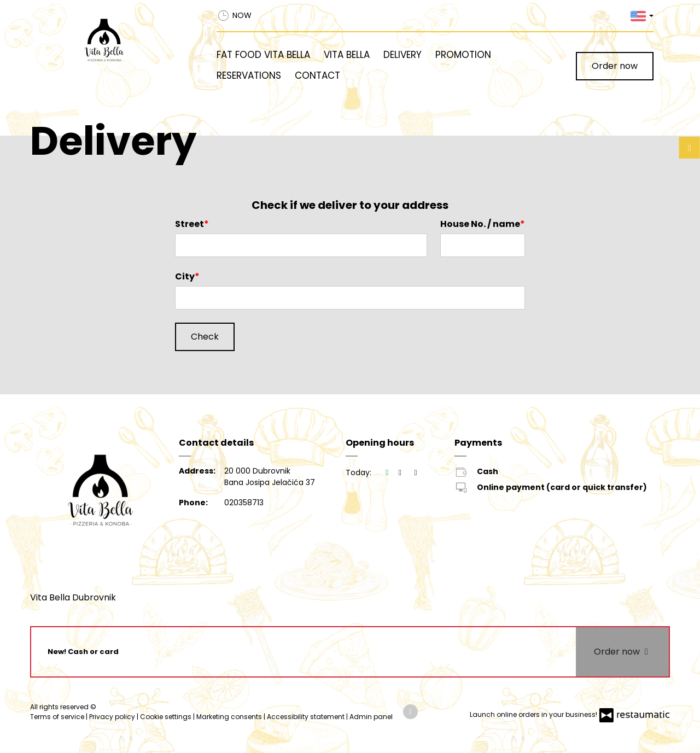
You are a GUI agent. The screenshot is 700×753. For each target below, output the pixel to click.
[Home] (130, 42)
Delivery (402, 55)
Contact (317, 75)
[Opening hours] (416, 473)
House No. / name (480, 224)
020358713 (244, 503)
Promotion (463, 55)
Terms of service (58, 717)
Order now (615, 66)
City (185, 276)
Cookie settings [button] (167, 717)
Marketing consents (230, 717)
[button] (642, 16)
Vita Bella (347, 55)
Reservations (249, 75)
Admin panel (371, 717)
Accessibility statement (307, 717)
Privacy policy (113, 717)
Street (189, 224)
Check (205, 337)
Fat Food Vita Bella (263, 55)
